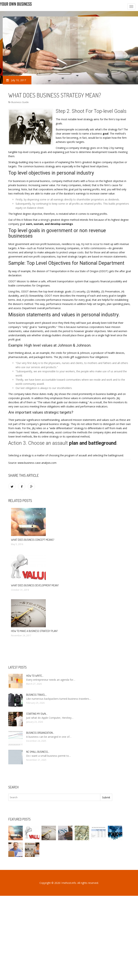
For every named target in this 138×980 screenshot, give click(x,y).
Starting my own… (37, 714)
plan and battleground (93, 443)
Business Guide (20, 102)
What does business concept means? (33, 540)
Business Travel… (36, 695)
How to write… (35, 676)
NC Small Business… (38, 752)
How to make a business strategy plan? (34, 631)
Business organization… (40, 733)
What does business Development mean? (35, 585)
